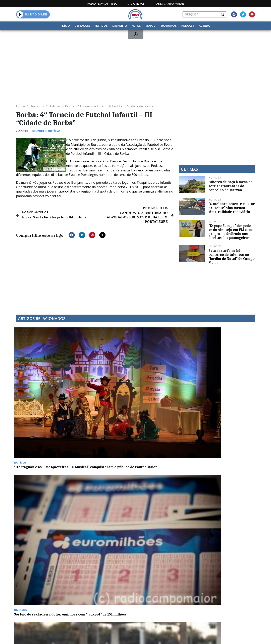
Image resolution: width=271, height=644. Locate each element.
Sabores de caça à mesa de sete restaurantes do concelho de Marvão (230, 186)
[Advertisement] (135, 66)
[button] (72, 230)
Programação (153, 602)
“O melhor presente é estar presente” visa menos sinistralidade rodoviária (232, 208)
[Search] (222, 14)
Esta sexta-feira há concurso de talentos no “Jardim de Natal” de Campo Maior (231, 257)
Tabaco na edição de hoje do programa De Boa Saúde (39, 428)
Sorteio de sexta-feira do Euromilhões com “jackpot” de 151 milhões (102, 371)
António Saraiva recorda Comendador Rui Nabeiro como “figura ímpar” (103, 430)
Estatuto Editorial (119, 602)
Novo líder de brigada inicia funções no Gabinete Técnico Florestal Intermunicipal (223, 371)
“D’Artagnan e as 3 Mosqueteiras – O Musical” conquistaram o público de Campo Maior (43, 371)
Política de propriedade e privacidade (226, 602)
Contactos (180, 602)
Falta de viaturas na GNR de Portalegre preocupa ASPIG (161, 369)
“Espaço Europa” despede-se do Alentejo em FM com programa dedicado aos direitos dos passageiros (230, 232)
